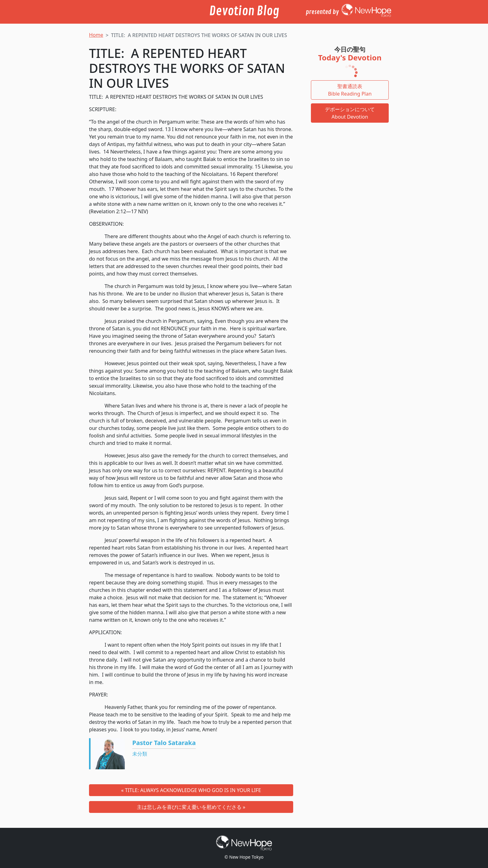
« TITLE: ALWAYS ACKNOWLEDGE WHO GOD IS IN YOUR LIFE (191, 790)
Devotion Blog (244, 11)
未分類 (140, 754)
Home (96, 35)
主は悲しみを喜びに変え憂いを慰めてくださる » (191, 807)
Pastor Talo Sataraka (164, 743)
